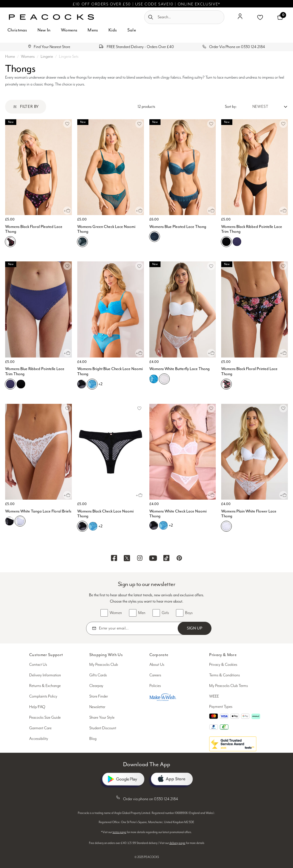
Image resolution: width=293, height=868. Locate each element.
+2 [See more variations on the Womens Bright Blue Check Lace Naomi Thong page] (100, 384)
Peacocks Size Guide (45, 718)
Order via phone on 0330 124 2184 (146, 798)
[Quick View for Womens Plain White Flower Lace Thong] (283, 495)
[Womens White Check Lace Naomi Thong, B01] (154, 525)
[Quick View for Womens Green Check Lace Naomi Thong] (139, 210)
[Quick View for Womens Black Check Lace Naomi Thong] (139, 495)
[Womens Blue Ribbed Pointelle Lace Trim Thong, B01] (21, 384)
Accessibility (39, 739)
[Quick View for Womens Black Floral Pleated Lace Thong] (67, 210)
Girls (165, 613)
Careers (155, 675)
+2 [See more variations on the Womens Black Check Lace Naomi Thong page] (100, 526)
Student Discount (103, 728)
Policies (155, 686)
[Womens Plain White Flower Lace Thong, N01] (226, 526)
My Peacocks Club (104, 665)
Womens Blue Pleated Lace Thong (178, 227)
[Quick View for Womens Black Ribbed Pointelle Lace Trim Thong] (283, 210)
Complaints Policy (43, 696)
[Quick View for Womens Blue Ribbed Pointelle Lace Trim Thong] (67, 353)
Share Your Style (102, 718)
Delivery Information (45, 675)
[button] (240, 19)
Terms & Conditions (224, 675)
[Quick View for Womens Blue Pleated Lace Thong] (211, 210)
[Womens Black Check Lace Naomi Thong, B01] (82, 526)
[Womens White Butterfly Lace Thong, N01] (164, 379)
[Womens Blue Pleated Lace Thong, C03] (155, 237)
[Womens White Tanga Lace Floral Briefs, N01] (20, 521)
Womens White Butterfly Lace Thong (180, 369)
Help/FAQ (37, 707)
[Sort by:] (262, 107)
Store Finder (99, 696)
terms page (119, 832)
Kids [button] (113, 30)
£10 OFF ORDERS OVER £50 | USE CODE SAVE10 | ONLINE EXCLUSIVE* (146, 4)
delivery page (177, 843)
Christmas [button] (17, 30)
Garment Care (40, 728)
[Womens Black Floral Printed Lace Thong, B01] (226, 384)
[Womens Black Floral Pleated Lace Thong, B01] (10, 242)
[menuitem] (17, 33)
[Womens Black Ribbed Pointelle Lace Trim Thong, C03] (237, 242)
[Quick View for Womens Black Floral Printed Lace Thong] (283, 353)
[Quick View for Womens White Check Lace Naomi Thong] (211, 495)
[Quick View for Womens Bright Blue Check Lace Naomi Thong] (139, 353)
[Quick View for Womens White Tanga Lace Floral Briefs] (67, 495)
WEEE (214, 696)
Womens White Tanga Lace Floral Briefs (38, 511)
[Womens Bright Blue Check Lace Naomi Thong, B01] (82, 384)
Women (116, 613)
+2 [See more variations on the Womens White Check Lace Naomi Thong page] (171, 525)
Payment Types (221, 707)
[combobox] (184, 17)
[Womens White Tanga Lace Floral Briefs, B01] (9, 521)
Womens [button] (69, 30)
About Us (157, 665)
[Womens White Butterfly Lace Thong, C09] (154, 379)
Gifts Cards (98, 675)
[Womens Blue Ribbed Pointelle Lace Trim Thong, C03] (10, 384)
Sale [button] (132, 30)
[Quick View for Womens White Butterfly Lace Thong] (211, 353)
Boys (189, 613)
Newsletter (97, 707)
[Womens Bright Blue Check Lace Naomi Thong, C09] (92, 384)
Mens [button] (93, 30)
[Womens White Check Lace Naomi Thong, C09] (163, 525)
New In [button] (44, 30)
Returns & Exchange (45, 686)
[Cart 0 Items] (280, 17)
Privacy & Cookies (223, 665)
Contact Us (38, 665)
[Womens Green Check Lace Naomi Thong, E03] (82, 242)
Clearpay (96, 686)
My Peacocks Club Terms (228, 686)
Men (142, 613)
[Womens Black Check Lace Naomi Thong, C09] (93, 526)
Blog (93, 739)
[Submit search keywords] (151, 17)
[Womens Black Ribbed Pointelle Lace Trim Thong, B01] (226, 242)
